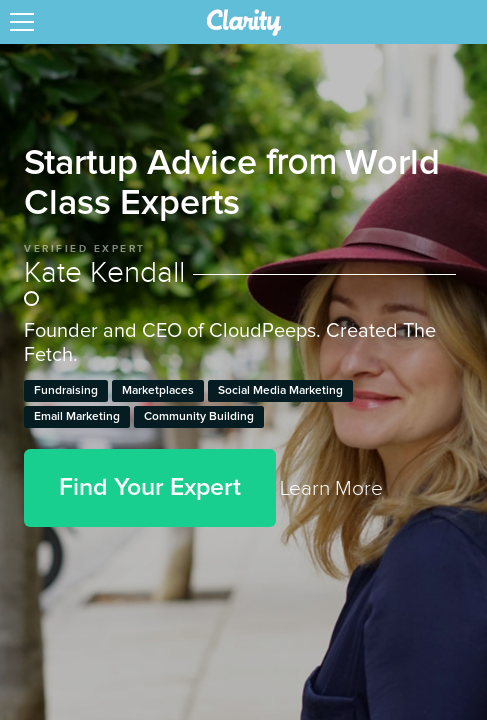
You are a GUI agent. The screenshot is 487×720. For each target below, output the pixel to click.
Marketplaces (158, 391)
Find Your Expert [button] (150, 487)
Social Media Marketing (280, 391)
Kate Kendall (240, 285)
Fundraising (66, 391)
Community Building (199, 417)
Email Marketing (77, 417)
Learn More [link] (331, 488)
